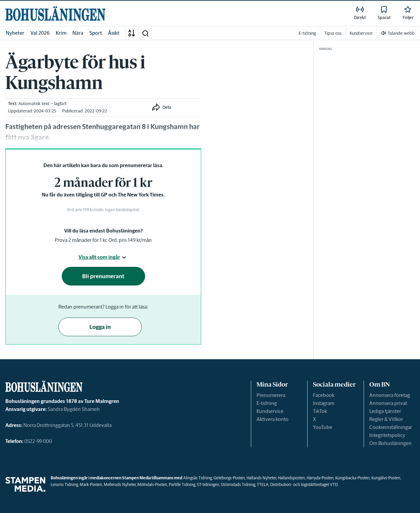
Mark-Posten (91, 484)
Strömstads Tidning (238, 484)
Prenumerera (271, 395)
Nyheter (15, 33)
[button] (145, 33)
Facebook (324, 395)
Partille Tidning (182, 484)
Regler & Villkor (386, 419)
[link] (55, 14)
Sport (96, 33)
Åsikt (114, 33)
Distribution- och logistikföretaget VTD (304, 484)
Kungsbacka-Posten (352, 478)
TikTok (320, 411)
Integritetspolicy (387, 435)
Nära (78, 33)
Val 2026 (40, 33)
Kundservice (270, 411)
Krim (61, 33)
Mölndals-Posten (152, 484)
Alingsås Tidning (197, 478)
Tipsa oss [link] (333, 33)
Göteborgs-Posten (229, 478)
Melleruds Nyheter (120, 484)
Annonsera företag (390, 395)
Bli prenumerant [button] (103, 276)
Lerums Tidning (64, 484)
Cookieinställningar (391, 427)
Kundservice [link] (361, 33)
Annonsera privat (388, 403)
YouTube (323, 427)
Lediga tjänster (385, 411)
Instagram (324, 403)
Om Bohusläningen (390, 443)
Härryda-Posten (320, 478)
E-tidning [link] (307, 33)
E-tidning (267, 403)
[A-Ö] (132, 33)
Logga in (100, 327)
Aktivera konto (273, 419)
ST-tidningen (208, 484)
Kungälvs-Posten (386, 478)
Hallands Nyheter (261, 478)
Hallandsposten (291, 478)
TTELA (263, 484)
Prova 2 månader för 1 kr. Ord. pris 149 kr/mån (103, 240)
